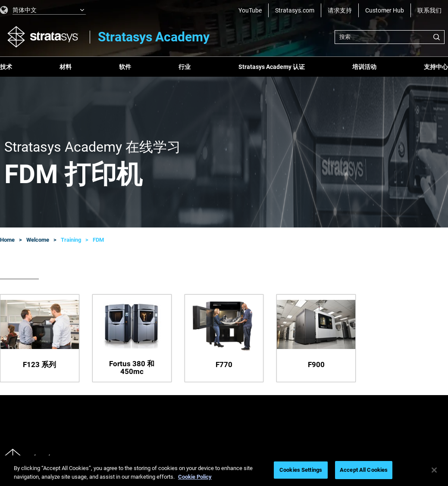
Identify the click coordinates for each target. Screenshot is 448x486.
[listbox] (43, 10)
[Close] (434, 470)
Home (7, 240)
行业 (185, 67)
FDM (98, 240)
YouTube (250, 10)
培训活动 (364, 67)
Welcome (38, 240)
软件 (125, 67)
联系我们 (429, 10)
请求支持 (340, 10)
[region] (224, 471)
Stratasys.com (295, 10)
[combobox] (390, 37)
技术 (6, 67)
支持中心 (436, 67)
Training (71, 240)
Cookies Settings (301, 470)
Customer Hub (385, 10)
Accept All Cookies (364, 470)
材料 (66, 67)
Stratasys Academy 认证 (272, 67)
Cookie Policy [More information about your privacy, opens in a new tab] (195, 477)
